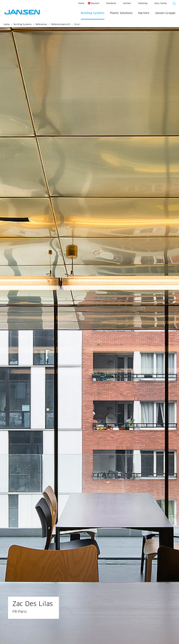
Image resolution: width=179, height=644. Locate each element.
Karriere (144, 13)
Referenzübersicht (61, 25)
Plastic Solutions (121, 13)
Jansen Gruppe (165, 13)
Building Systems (93, 13)
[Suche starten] (173, 4)
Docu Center (161, 4)
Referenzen (41, 25)
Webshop (143, 4)
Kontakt (127, 4)
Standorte (111, 4)
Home (81, 4)
